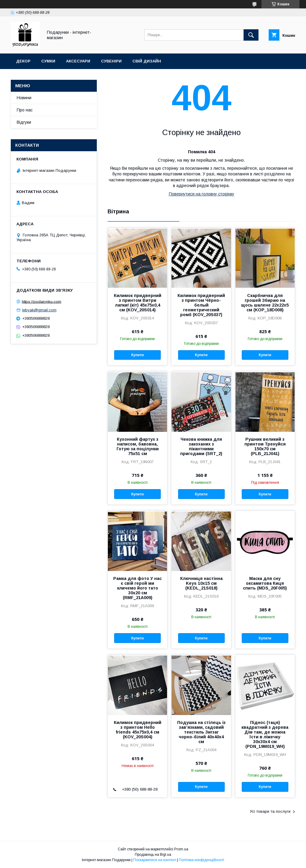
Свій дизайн (147, 61)
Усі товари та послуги (270, 811)
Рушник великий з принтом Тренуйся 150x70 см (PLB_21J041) (265, 446)
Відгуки (24, 122)
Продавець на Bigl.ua (153, 855)
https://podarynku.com (42, 301)
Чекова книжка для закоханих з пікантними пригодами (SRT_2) (201, 446)
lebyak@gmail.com (39, 310)
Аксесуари (78, 61)
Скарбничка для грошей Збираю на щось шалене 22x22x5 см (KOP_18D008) (265, 303)
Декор (23, 61)
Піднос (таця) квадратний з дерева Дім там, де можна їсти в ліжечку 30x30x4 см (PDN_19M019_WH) (265, 734)
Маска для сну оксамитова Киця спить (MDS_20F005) (265, 583)
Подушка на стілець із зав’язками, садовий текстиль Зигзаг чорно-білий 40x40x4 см (201, 732)
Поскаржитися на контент (155, 860)
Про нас (25, 110)
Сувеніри (111, 61)
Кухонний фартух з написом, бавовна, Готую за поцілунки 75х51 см (138, 446)
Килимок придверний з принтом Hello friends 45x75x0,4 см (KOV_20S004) (138, 730)
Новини (24, 98)
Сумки (48, 61)
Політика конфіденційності (201, 860)
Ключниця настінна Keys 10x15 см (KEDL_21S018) (201, 583)
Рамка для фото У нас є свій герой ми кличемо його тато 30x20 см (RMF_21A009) (137, 588)
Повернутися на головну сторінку (202, 194)
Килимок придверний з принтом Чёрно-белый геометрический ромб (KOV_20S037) (201, 305)
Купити (137, 355)
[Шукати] (251, 35)
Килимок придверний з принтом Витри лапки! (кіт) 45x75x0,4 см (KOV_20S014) (138, 303)
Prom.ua (181, 849)
